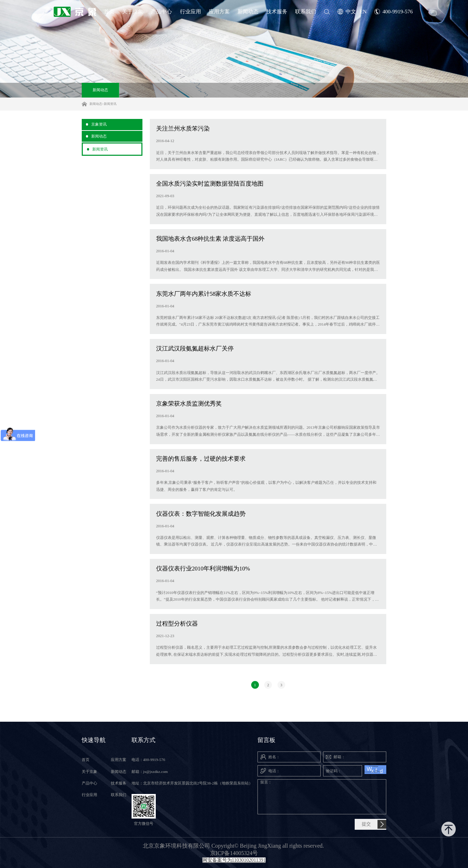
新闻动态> (97, 104)
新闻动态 (100, 90)
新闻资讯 (110, 104)
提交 (366, 824)
